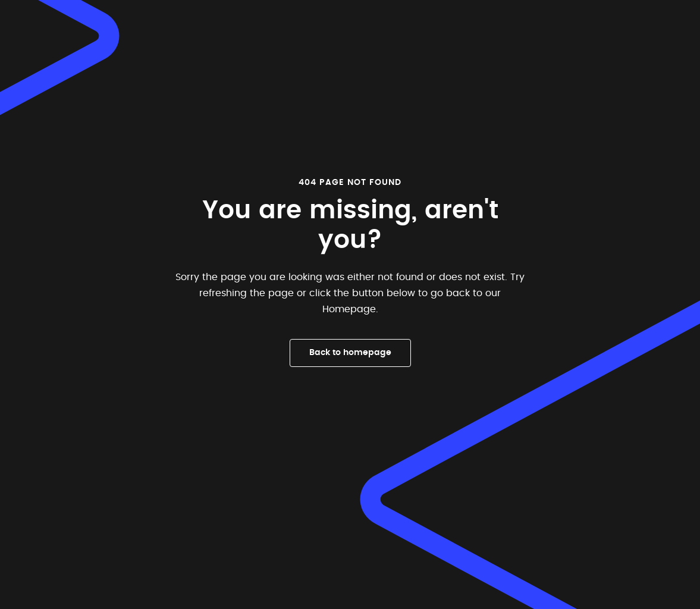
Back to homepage (350, 353)
